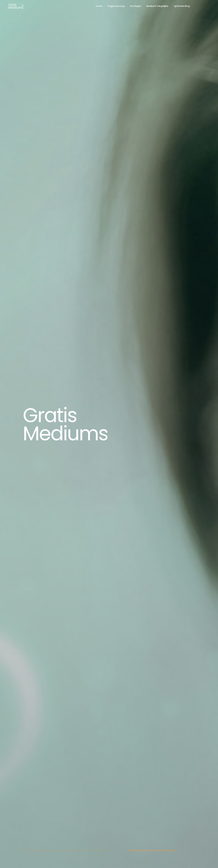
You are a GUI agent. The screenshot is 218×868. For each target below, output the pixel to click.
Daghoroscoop (116, 6)
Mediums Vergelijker (157, 6)
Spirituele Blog (182, 6)
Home (99, 6)
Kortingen (136, 6)
